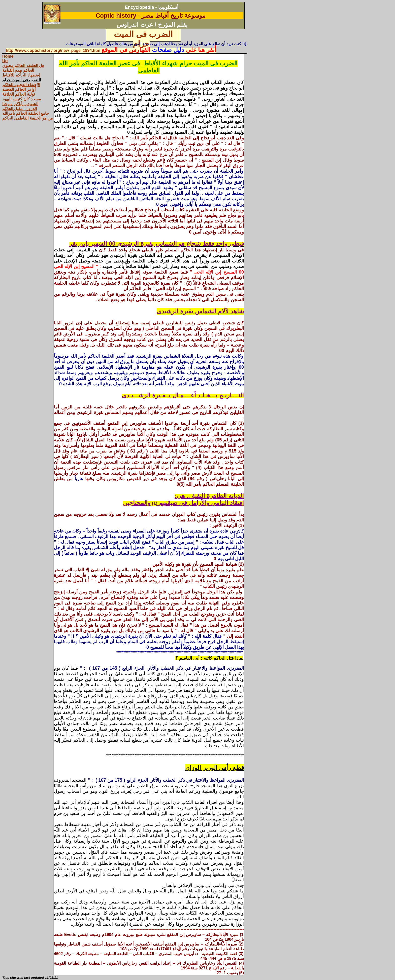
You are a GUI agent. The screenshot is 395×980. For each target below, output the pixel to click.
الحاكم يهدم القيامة (18, 70)
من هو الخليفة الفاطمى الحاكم (28, 118)
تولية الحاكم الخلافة (19, 94)
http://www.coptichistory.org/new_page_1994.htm (53, 50)
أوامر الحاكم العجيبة (19, 89)
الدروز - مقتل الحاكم (20, 109)
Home (8, 56)
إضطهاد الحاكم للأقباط (21, 75)
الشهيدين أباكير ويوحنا (20, 104)
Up (5, 61)
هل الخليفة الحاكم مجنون (23, 66)
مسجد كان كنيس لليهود (22, 99)
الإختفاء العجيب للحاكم (21, 85)
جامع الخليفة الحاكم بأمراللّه (26, 113)
